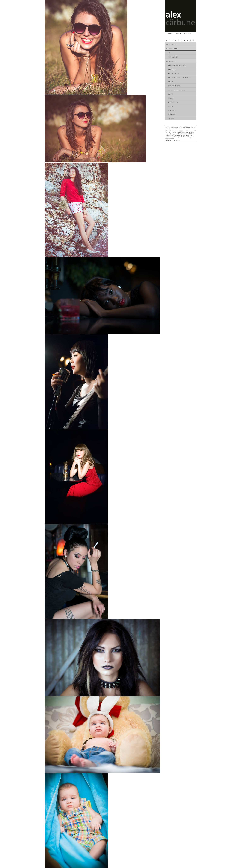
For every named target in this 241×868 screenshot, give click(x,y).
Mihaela (172, 110)
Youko (171, 119)
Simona (172, 115)
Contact (188, 33)
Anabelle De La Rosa (179, 78)
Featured (171, 45)
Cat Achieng (174, 86)
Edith (171, 98)
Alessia (172, 70)
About (178, 33)
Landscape (172, 49)
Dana (171, 94)
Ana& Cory (174, 74)
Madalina (173, 102)
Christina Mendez (177, 90)
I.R (169, 53)
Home (170, 33)
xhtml (167, 140)
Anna (171, 82)
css (176, 140)
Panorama (173, 57)
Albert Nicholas (177, 65)
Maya (171, 106)
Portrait (171, 61)
